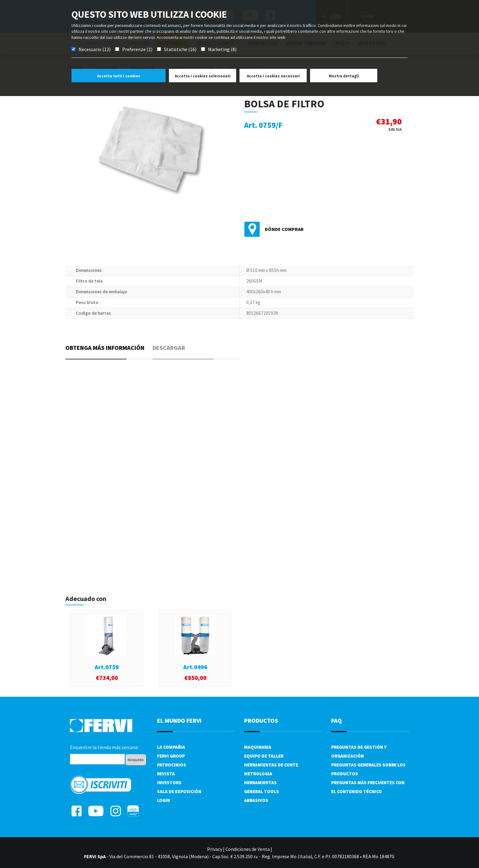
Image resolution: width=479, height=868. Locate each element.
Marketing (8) (222, 49)
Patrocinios (172, 765)
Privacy (215, 849)
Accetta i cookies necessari (273, 76)
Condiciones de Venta (248, 849)
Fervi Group (171, 756)
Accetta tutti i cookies (119, 76)
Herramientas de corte (271, 765)
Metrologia (258, 774)
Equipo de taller (264, 756)
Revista (166, 774)
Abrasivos (256, 800)
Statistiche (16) (180, 49)
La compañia (171, 747)
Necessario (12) (95, 49)
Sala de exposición (179, 791)
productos (261, 720)
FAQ (336, 720)
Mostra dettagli (344, 76)
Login (164, 800)
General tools (261, 791)
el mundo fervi (179, 720)
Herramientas (260, 783)
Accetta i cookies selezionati (203, 76)
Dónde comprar (284, 229)
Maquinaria (258, 747)
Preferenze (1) (137, 49)
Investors (169, 783)
